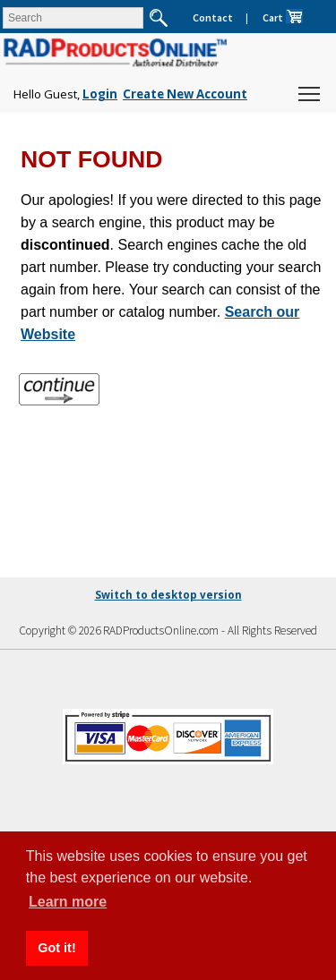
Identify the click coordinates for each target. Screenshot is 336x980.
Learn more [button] (68, 902)
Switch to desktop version (168, 595)
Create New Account (185, 94)
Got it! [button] (56, 948)
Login (100, 94)
